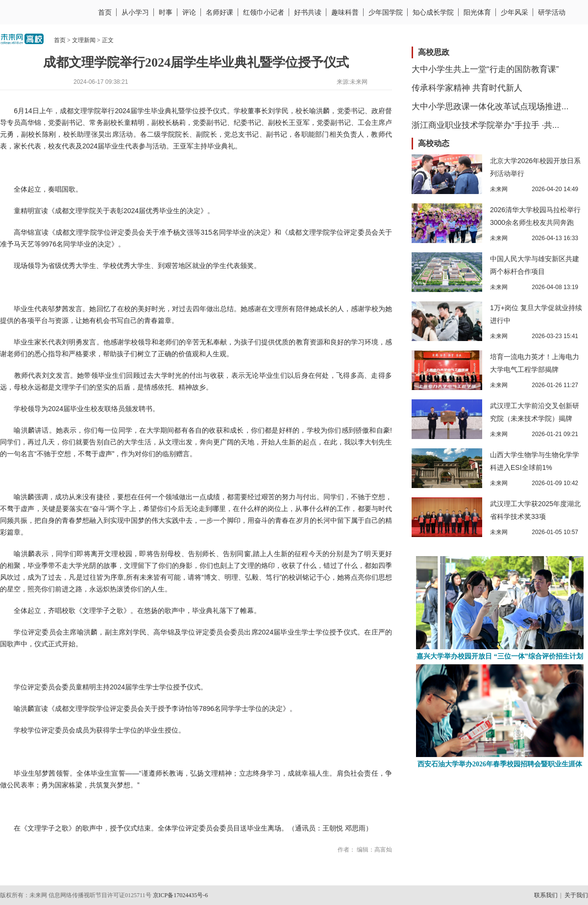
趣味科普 (345, 12)
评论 (189, 12)
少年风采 (514, 12)
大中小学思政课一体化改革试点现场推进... (490, 107)
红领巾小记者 (264, 12)
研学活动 (552, 12)
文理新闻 (84, 40)
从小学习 (135, 12)
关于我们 (576, 895)
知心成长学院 (433, 12)
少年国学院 (386, 12)
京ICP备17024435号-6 (181, 895)
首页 (105, 12)
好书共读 (308, 12)
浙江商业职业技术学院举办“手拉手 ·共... (485, 125)
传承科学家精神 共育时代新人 (467, 88)
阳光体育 (477, 12)
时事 (166, 12)
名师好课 (220, 12)
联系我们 (546, 895)
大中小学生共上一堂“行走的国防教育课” (485, 69)
